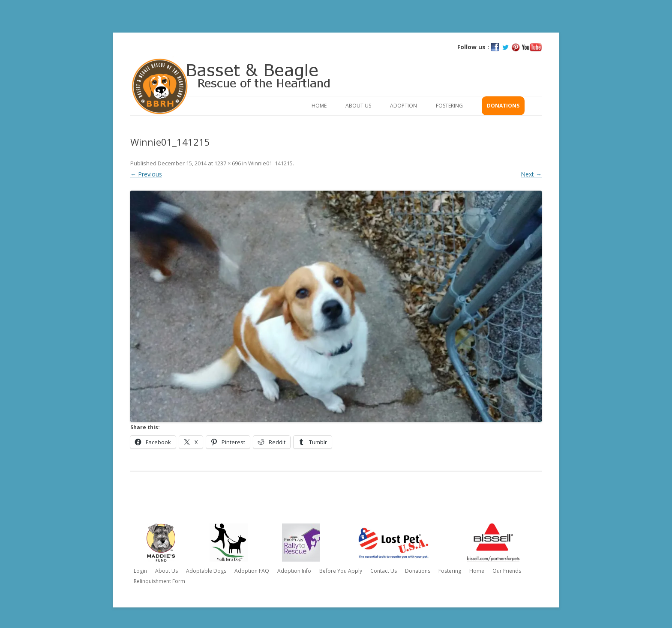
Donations (503, 106)
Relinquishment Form (159, 581)
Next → (531, 174)
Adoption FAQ (252, 571)
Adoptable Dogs (206, 571)
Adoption (403, 106)
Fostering (449, 106)
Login (140, 571)
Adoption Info (294, 571)
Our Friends (507, 571)
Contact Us (384, 571)
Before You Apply (341, 571)
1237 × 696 (228, 163)
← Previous (146, 174)
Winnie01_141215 (270, 163)
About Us (358, 106)
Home (319, 106)
